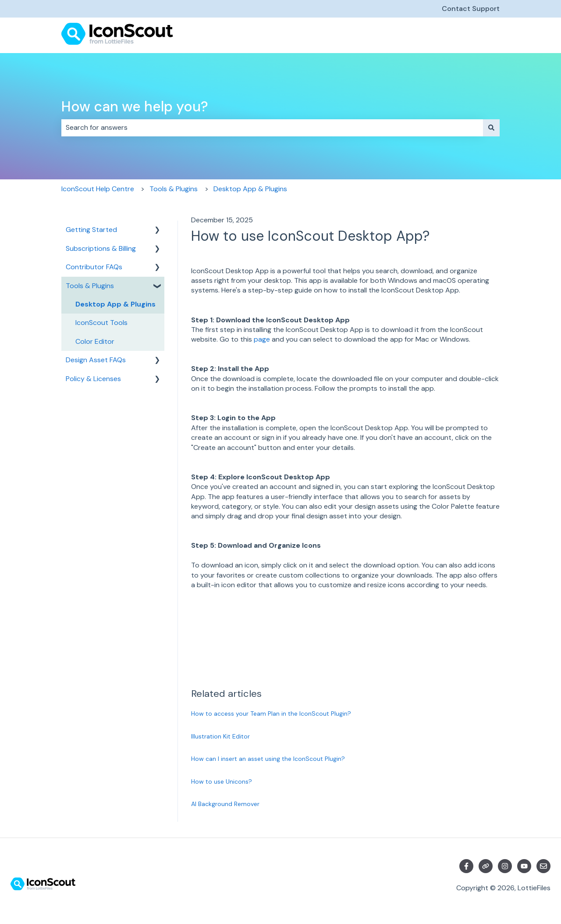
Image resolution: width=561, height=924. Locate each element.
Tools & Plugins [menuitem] (90, 286)
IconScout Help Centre (98, 189)
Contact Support (471, 9)
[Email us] (543, 866)
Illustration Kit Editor (220, 736)
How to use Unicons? (222, 781)
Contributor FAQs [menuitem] (94, 267)
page (262, 339)
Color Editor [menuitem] (95, 341)
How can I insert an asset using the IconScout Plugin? (268, 759)
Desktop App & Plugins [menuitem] (115, 304)
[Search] (491, 128)
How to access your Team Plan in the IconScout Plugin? (271, 714)
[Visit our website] (486, 866)
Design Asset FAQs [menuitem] (96, 360)
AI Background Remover (225, 804)
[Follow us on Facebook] (466, 866)
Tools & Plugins (174, 189)
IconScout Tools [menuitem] (101, 323)
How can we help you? (135, 107)
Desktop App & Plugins (250, 189)
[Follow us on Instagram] (505, 866)
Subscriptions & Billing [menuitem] (101, 248)
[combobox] (272, 128)
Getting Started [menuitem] (91, 230)
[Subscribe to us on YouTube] (524, 866)
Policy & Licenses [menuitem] (93, 379)
